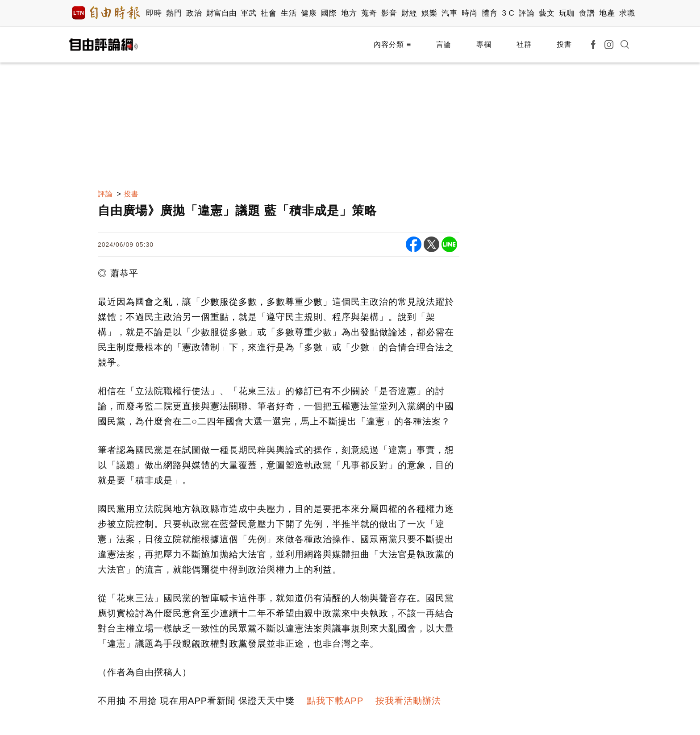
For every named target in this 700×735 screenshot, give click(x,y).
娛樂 (429, 13)
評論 (527, 13)
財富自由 (221, 13)
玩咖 (567, 13)
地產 (607, 13)
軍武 (248, 13)
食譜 (587, 13)
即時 (154, 13)
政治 (194, 13)
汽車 (449, 13)
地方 (349, 13)
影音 (389, 13)
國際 (329, 13)
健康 (309, 13)
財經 (409, 13)
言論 (444, 44)
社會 (269, 13)
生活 (289, 13)
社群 (524, 44)
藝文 (547, 13)
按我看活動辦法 (408, 701)
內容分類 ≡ (392, 44)
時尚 (469, 13)
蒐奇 (369, 13)
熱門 (174, 13)
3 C (508, 13)
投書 (564, 44)
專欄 (484, 44)
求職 (627, 13)
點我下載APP (335, 701)
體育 (490, 13)
